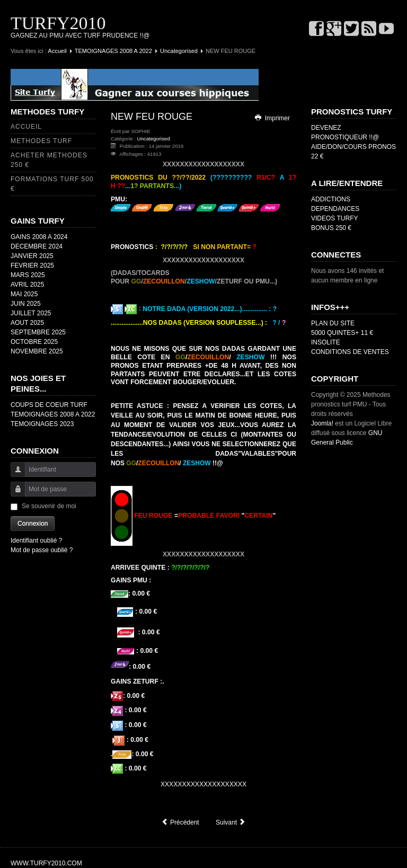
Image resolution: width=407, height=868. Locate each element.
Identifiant (14, 475)
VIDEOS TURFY (334, 218)
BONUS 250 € (331, 228)
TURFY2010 (58, 23)
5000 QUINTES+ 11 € (342, 333)
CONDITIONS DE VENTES (350, 352)
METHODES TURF (41, 141)
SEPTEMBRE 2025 (38, 332)
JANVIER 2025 (32, 256)
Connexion (33, 524)
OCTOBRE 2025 (34, 342)
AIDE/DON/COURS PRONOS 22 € (353, 152)
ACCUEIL (26, 127)
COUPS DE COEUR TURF (49, 405)
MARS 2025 (28, 275)
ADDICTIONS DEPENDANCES (335, 204)
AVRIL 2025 (27, 285)
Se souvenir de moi (49, 506)
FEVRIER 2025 (32, 265)
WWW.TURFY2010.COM (46, 863)
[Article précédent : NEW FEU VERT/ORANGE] (180, 822)
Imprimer (272, 118)
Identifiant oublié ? (36, 541)
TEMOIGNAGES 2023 (42, 424)
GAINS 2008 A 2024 (39, 237)
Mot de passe (14, 494)
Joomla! (322, 423)
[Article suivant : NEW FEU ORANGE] (231, 822)
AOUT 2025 (27, 323)
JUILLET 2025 (31, 313)
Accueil (57, 51)
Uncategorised (179, 51)
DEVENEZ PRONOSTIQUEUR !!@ (345, 132)
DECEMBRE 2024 (37, 246)
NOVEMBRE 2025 (37, 351)
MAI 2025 (24, 294)
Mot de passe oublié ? (42, 550)
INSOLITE (326, 342)
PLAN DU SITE (333, 323)
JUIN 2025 (26, 304)
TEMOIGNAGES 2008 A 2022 (113, 51)
